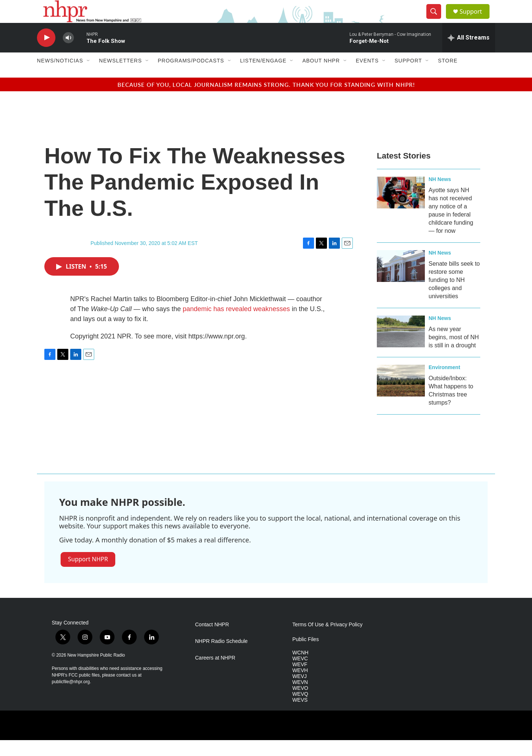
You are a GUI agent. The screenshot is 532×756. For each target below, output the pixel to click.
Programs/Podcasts (191, 77)
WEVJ (299, 692)
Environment (444, 383)
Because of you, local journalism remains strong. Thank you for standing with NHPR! (266, 100)
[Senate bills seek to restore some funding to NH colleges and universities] (401, 282)
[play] (46, 54)
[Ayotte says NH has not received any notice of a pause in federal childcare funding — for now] (401, 208)
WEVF (300, 680)
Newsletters (120, 77)
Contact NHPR (212, 641)
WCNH (300, 669)
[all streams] (469, 54)
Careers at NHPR (215, 674)
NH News (440, 195)
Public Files (306, 656)
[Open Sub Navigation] (89, 77)
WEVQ (300, 710)
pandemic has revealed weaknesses (236, 325)
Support (475, 19)
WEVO (300, 704)
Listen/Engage (263, 77)
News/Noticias (60, 77)
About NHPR (321, 77)
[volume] (68, 54)
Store (448, 77)
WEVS (300, 716)
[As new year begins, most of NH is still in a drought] (401, 347)
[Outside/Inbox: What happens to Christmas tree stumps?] (401, 396)
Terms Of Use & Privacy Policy (327, 641)
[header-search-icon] (437, 20)
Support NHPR (88, 575)
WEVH (300, 686)
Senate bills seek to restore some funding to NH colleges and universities (454, 296)
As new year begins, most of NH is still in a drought (454, 353)
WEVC (300, 675)
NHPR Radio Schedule (221, 658)
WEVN (300, 698)
